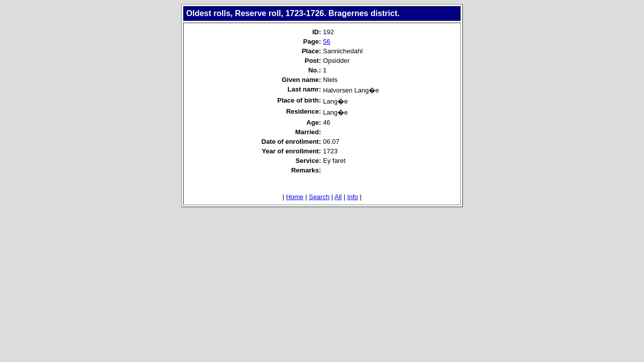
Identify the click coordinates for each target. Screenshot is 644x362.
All (338, 197)
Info (353, 197)
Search (319, 197)
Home (295, 197)
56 (327, 41)
